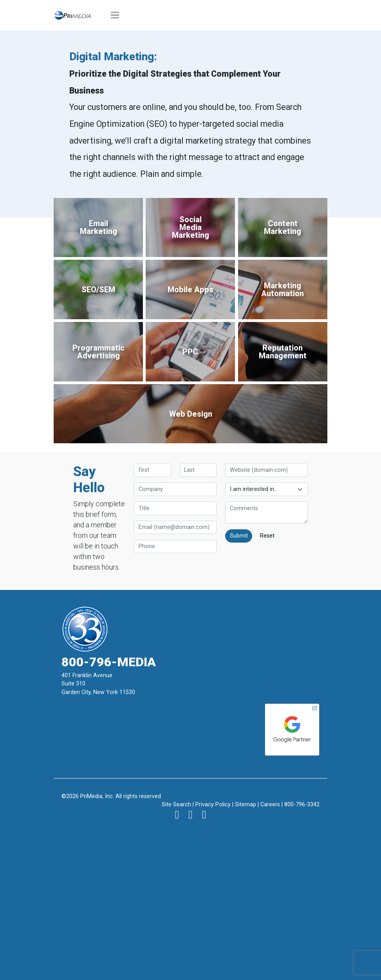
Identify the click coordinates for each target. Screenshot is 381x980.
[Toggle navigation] (115, 15)
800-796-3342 (302, 805)
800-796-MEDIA (109, 662)
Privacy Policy (213, 805)
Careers (270, 805)
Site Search (176, 805)
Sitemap (246, 805)
